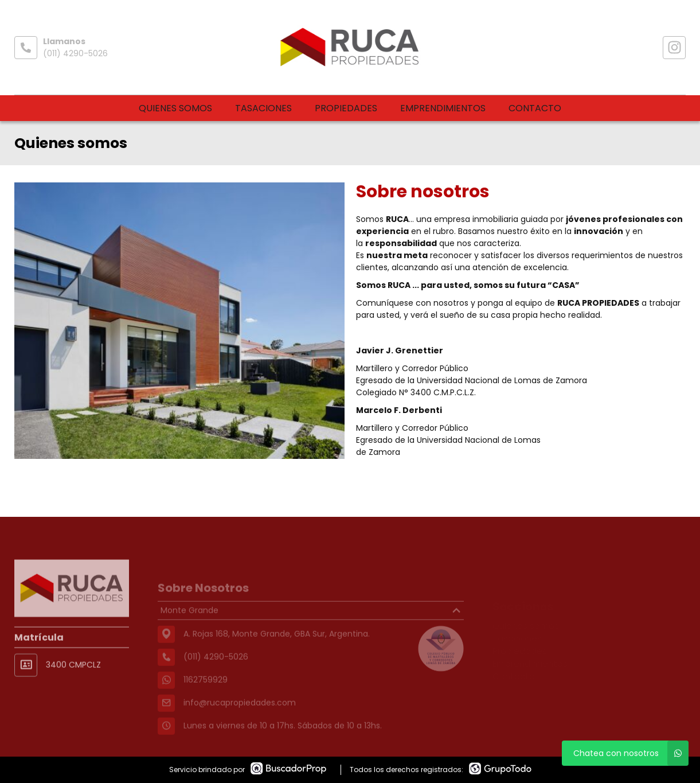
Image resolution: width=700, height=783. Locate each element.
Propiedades (346, 108)
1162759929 (206, 695)
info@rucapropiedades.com (240, 718)
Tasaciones (263, 108)
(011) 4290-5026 (75, 53)
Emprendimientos (443, 108)
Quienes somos (175, 108)
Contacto (535, 108)
